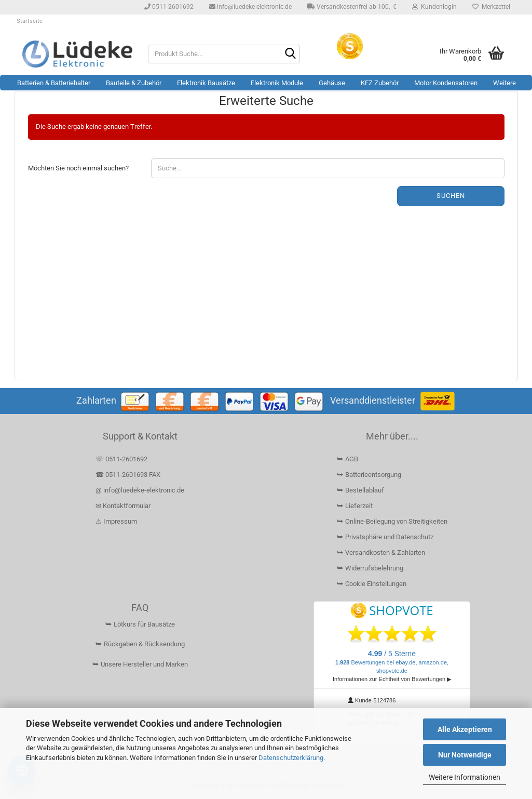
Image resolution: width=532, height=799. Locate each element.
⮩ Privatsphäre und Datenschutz (385, 537)
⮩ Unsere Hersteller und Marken (140, 664)
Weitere (504, 83)
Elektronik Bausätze (206, 83)
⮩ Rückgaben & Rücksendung (140, 644)
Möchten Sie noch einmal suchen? (78, 168)
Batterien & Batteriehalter (54, 83)
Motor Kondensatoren (446, 83)
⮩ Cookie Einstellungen (372, 584)
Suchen (451, 196)
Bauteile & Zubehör (134, 83)
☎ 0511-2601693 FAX (129, 475)
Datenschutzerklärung (291, 758)
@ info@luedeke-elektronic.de (140, 490)
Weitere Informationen (465, 777)
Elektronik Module (277, 83)
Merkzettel (491, 7)
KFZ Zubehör (380, 83)
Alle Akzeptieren (465, 729)
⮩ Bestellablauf (360, 490)
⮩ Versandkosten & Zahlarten (381, 552)
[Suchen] (290, 55)
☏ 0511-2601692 (121, 459)
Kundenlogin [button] (434, 7)
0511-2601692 (169, 7)
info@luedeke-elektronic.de (250, 7)
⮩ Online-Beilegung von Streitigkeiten (392, 521)
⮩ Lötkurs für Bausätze (140, 624)
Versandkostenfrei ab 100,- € (352, 7)
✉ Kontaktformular (123, 506)
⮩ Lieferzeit (355, 506)
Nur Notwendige (465, 755)
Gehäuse (332, 83)
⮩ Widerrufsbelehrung (370, 568)
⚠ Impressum (116, 521)
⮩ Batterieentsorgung (369, 475)
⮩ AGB (347, 459)
